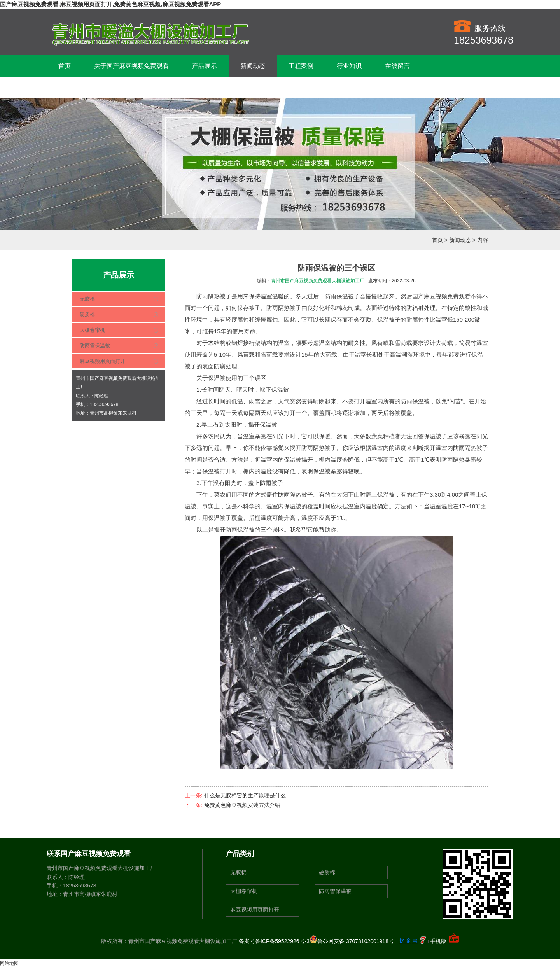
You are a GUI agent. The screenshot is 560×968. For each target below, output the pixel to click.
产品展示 (205, 66)
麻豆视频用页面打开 (102, 361)
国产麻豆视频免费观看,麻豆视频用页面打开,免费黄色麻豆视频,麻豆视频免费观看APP (110, 4)
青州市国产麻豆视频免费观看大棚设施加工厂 (318, 281)
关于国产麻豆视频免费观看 (131, 66)
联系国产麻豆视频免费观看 (96, 87)
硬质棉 (87, 314)
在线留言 (397, 66)
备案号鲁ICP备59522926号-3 (274, 941)
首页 (65, 66)
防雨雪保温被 (95, 346)
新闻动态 (253, 66)
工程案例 (301, 66)
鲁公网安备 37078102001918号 (352, 941)
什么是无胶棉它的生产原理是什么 (245, 795)
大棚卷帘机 (92, 330)
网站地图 (9, 963)
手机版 (438, 941)
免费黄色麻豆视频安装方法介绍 (242, 805)
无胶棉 (87, 299)
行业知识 (349, 66)
